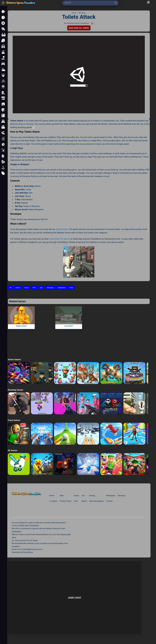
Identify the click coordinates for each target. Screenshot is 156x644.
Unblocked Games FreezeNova (78, 23)
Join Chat (74, 598)
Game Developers (96, 501)
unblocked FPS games (60, 239)
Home (52, 496)
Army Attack (69, 326)
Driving (92, 496)
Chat (76, 501)
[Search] (90, 3)
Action (18, 288)
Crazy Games (14, 420)
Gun (41, 288)
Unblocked (61, 288)
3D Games (13, 450)
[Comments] (92, 23)
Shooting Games (16, 390)
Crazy (27, 288)
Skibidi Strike (62, 229)
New (62, 496)
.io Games (53, 501)
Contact (109, 501)
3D (10, 288)
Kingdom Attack (21, 326)
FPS (34, 288)
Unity (71, 288)
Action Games (14, 359)
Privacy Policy (66, 501)
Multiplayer (111, 496)
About (84, 501)
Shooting (50, 288)
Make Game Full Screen (79, 28)
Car (83, 496)
